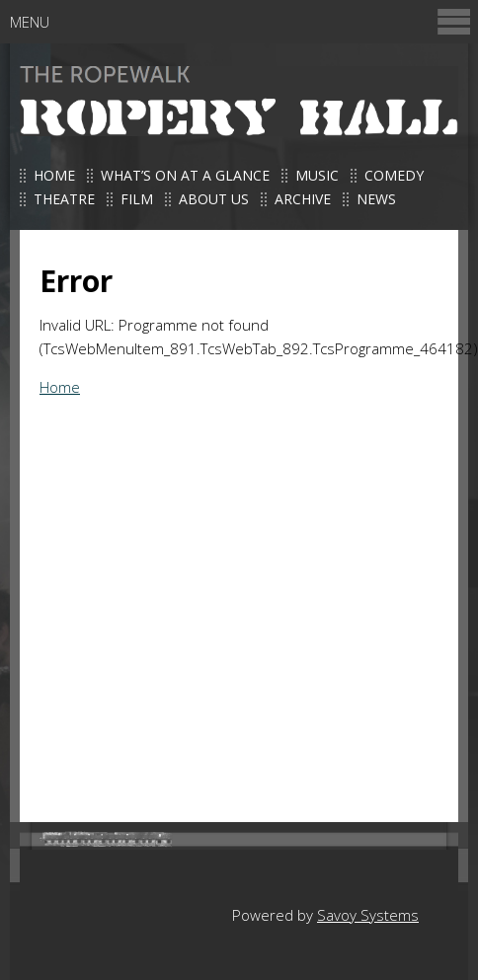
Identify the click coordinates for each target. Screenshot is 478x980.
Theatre (64, 199)
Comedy (394, 175)
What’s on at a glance (185, 175)
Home (54, 175)
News (376, 199)
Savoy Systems (368, 915)
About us (214, 199)
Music (317, 175)
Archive (303, 199)
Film (137, 199)
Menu (241, 21)
